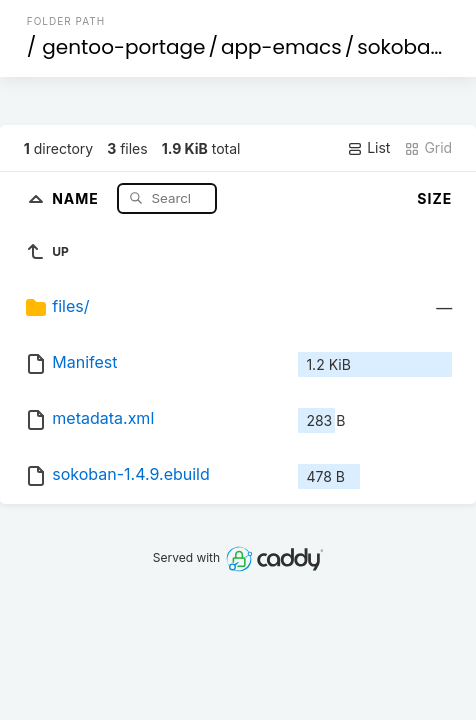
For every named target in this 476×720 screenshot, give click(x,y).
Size (434, 198)
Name (77, 197)
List (368, 148)
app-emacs (281, 47)
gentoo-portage (123, 47)
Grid (428, 148)
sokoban (400, 47)
